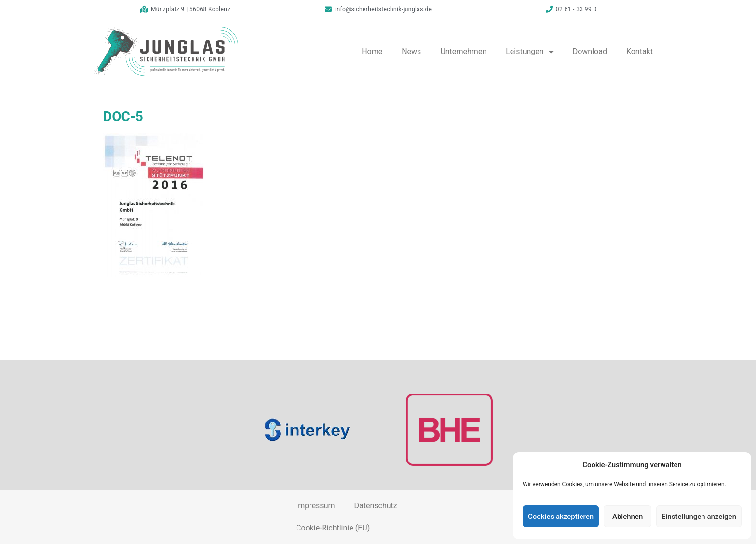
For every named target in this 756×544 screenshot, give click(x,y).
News (411, 51)
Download (590, 51)
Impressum (316, 506)
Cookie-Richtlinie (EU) (333, 528)
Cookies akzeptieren (561, 517)
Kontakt (640, 51)
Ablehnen (628, 517)
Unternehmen (463, 51)
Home (372, 51)
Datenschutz (375, 506)
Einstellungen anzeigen (699, 517)
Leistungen (529, 52)
